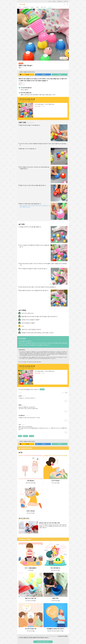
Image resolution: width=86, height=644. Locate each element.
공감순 (63, 393)
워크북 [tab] (32, 7)
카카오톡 (24, 75)
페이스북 (41, 75)
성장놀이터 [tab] (26, 7)
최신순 (66, 393)
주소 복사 (60, 74)
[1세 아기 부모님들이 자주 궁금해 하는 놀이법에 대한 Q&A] (30, 362)
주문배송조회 (60, 1)
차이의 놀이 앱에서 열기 (43, 642)
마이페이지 (66, 1)
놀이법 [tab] (50, 7)
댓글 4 (20, 68)
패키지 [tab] (20, 7)
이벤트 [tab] (37, 7)
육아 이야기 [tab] (44, 7)
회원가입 (54, 1)
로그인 (50, 1)
